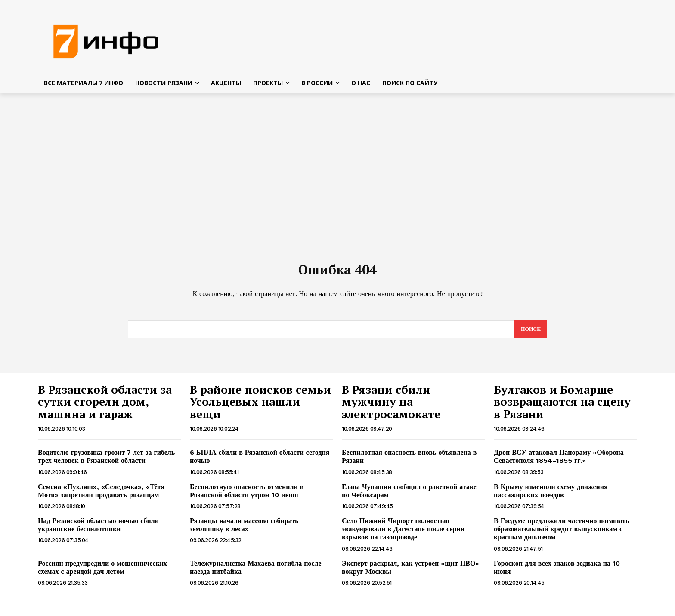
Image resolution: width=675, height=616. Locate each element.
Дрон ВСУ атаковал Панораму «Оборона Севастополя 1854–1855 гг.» (559, 462)
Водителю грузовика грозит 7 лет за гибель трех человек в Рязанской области (106, 462)
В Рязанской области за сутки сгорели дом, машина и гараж (105, 407)
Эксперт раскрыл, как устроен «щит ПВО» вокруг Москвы (410, 573)
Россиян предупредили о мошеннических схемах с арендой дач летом (102, 573)
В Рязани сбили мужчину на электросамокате (391, 407)
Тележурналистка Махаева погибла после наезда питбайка (256, 573)
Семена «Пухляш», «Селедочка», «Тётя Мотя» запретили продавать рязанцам (101, 496)
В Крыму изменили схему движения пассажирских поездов (551, 496)
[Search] (530, 335)
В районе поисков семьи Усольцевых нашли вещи (260, 407)
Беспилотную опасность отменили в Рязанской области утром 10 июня (247, 496)
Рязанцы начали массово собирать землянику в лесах (244, 530)
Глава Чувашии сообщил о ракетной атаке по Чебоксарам (410, 496)
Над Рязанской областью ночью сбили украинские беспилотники (98, 530)
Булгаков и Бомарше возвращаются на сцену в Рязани (562, 407)
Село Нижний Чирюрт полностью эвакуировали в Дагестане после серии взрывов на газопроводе (403, 534)
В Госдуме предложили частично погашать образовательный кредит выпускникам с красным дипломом (561, 534)
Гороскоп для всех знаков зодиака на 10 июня (557, 573)
